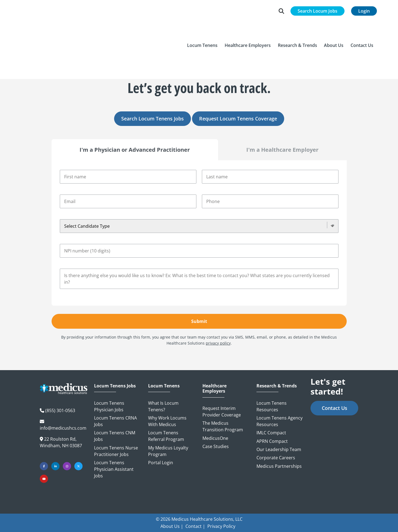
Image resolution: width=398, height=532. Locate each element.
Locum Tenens (164, 386)
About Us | (172, 526)
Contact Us (335, 408)
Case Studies (216, 446)
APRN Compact (272, 441)
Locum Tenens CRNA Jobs (115, 421)
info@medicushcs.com (63, 428)
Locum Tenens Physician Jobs (109, 406)
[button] (203, 27)
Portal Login (161, 463)
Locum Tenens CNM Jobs (115, 436)
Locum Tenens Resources (272, 406)
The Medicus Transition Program (223, 426)
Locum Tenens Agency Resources (280, 421)
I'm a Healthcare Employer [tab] (282, 150)
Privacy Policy (221, 526)
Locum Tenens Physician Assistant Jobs (114, 469)
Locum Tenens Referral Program (166, 436)
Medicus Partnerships (279, 466)
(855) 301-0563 (60, 410)
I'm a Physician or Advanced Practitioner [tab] (135, 150)
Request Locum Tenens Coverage (238, 119)
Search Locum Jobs (317, 11)
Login (364, 11)
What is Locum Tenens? (163, 406)
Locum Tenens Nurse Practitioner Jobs (116, 451)
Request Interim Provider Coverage (222, 412)
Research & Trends (277, 386)
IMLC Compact (271, 433)
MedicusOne (215, 438)
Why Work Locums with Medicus (167, 421)
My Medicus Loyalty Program (168, 451)
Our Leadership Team (279, 449)
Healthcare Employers (214, 389)
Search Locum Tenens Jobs (153, 119)
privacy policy (218, 343)
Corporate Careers (276, 458)
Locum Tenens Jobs (115, 386)
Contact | (195, 526)
